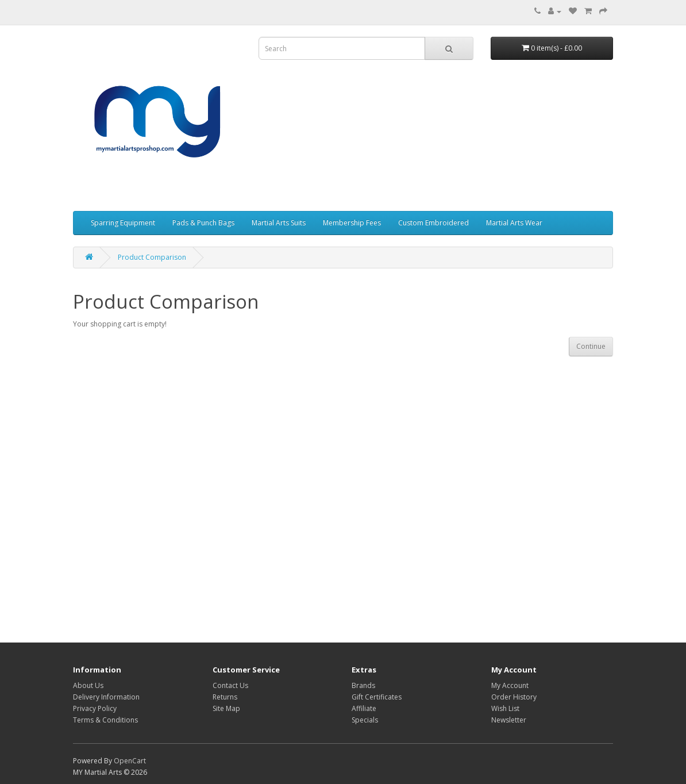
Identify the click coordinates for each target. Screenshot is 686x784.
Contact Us (230, 685)
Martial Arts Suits (279, 223)
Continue (591, 346)
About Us (88, 685)
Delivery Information (106, 697)
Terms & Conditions (105, 720)
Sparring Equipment (123, 223)
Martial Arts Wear (514, 223)
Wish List (505, 708)
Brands (363, 685)
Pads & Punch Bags (203, 223)
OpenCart (130, 761)
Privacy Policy (95, 708)
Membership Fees (352, 223)
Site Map (226, 708)
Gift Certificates (377, 697)
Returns (225, 697)
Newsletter (509, 720)
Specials (365, 720)
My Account (510, 685)
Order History (514, 697)
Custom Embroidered (433, 223)
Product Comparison (152, 257)
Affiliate (364, 708)
